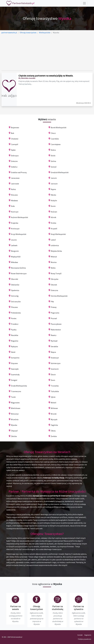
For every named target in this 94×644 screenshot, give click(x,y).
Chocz (53, 133)
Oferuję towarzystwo (37, 608)
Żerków (54, 436)
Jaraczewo (15, 178)
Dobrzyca (15, 156)
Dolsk (53, 156)
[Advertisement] (47, 52)
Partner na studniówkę (58, 608)
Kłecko (53, 195)
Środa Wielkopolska (19, 386)
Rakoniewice (56, 330)
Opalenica (15, 290)
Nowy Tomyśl (56, 273)
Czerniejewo (56, 144)
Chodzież (15, 139)
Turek (13, 397)
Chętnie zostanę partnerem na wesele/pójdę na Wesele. (46, 76)
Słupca (53, 352)
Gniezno (14, 161)
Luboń (53, 240)
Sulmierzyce (56, 363)
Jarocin (54, 178)
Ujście (53, 397)
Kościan (54, 212)
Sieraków (54, 346)
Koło (13, 206)
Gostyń (54, 167)
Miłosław (14, 262)
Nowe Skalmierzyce (19, 273)
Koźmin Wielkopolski (19, 217)
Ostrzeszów (16, 302)
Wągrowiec (15, 403)
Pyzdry (14, 330)
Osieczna (54, 290)
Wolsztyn (15, 414)
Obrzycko (55, 279)
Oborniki (14, 279)
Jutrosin (54, 184)
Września (15, 419)
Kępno (53, 189)
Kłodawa (14, 200)
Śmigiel (14, 380)
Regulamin (88, 635)
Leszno (14, 240)
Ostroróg (15, 296)
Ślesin (53, 375)
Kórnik (53, 217)
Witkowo (54, 408)
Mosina (54, 262)
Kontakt (80, 635)
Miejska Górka (56, 251)
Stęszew (14, 363)
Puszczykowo (56, 324)
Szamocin (55, 369)
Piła (52, 302)
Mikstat (54, 257)
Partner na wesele (15, 608)
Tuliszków (55, 391)
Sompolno (15, 358)
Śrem (53, 380)
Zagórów (54, 425)
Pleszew (14, 307)
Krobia (53, 223)
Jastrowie (15, 184)
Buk (13, 133)
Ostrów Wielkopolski (59, 296)
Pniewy (54, 307)
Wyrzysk (54, 419)
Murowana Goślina (18, 268)
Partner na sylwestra (79, 608)
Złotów (14, 436)
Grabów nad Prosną (19, 172)
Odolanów (15, 285)
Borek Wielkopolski (59, 127)
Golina (53, 161)
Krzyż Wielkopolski (19, 234)
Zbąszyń (14, 431)
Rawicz (54, 335)
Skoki (13, 352)
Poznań (54, 318)
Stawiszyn (55, 358)
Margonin (15, 251)
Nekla (53, 268)
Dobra (53, 150)
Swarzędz (15, 369)
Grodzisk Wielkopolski (60, 172)
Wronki (54, 414)
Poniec (14, 318)
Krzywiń (54, 229)
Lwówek (14, 245)
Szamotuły (15, 375)
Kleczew (14, 195)
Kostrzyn (15, 212)
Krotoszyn (15, 229)
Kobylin (54, 200)
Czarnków (55, 139)
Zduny (53, 431)
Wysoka (14, 425)
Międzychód (16, 257)
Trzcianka (55, 386)
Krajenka (15, 223)
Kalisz (13, 189)
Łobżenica (55, 245)
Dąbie (13, 150)
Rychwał (54, 341)
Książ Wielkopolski (58, 234)
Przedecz (15, 324)
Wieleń (53, 403)
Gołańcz (14, 167)
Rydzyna (14, 346)
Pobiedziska (16, 313)
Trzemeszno (16, 391)
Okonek (54, 285)
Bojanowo (15, 127)
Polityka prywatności (85, 639)
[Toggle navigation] (84, 3)
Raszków (15, 335)
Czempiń (15, 144)
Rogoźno (15, 341)
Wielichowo (16, 408)
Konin (53, 206)
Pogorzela (55, 313)
